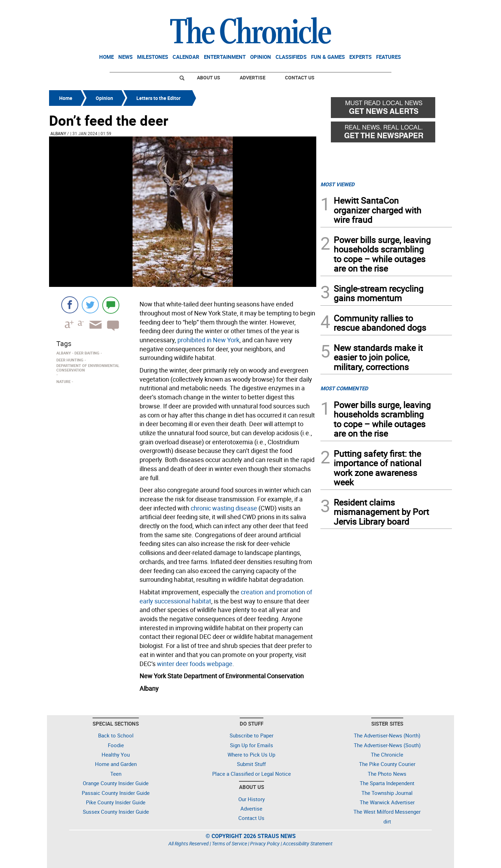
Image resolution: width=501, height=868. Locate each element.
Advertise (253, 77)
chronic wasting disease (224, 508)
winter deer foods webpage (195, 664)
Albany (58, 133)
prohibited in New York (208, 340)
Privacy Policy (265, 843)
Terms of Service (229, 843)
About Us (209, 77)
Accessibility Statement (308, 843)
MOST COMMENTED (344, 388)
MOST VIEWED (337, 184)
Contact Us (300, 77)
